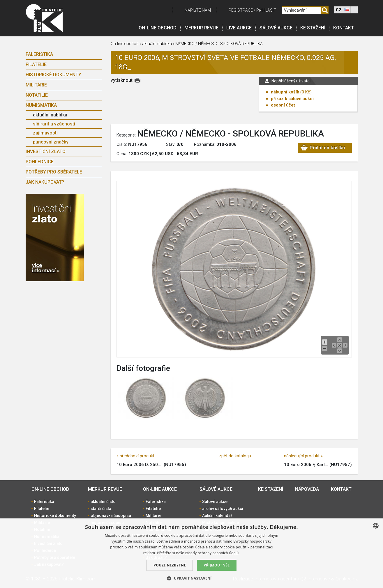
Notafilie (37, 95)
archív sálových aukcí (223, 509)
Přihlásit (266, 10)
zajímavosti (45, 133)
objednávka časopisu (111, 516)
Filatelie (36, 64)
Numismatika (41, 105)
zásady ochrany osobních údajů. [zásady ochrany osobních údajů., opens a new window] (213, 553)
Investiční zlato (46, 152)
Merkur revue (201, 28)
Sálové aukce (276, 28)
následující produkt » (303, 456)
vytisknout (122, 80)
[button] (191, 578)
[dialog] (191, 553)
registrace (241, 10)
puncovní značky (51, 142)
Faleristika (39, 54)
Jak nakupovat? (45, 182)
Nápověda (307, 489)
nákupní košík (285, 92)
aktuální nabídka (50, 115)
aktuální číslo (103, 502)
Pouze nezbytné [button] (170, 565)
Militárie (36, 85)
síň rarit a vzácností (54, 124)
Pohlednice (40, 162)
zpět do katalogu (235, 456)
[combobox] (376, 526)
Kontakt (344, 28)
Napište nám (198, 10)
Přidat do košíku (327, 148)
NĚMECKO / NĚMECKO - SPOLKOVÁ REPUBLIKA (219, 44)
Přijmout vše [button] (217, 565)
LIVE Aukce (239, 28)
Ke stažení (313, 28)
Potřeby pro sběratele (54, 172)
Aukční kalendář (217, 516)
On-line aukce (160, 489)
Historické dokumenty (53, 75)
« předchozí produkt (135, 456)
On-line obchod (158, 28)
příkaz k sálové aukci (292, 99)
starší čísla (101, 509)
